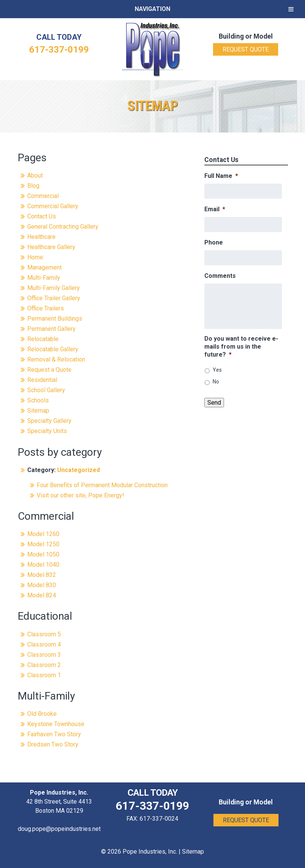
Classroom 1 (44, 675)
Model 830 (42, 585)
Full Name (221, 176)
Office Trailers (46, 308)
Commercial (43, 196)
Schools (38, 400)
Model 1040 (43, 565)
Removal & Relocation (56, 359)
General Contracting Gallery (63, 227)
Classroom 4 (44, 644)
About (35, 175)
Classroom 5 (44, 634)
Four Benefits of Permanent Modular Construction (102, 485)
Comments (220, 276)
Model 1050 (43, 554)
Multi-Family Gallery (54, 288)
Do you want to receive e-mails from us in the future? (241, 347)
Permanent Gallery (51, 329)
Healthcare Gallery (51, 247)
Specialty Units (47, 431)
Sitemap (38, 411)
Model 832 (42, 575)
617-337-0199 (59, 50)
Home (35, 257)
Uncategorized (79, 470)
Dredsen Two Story (53, 744)
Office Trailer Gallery (54, 298)
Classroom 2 (44, 665)
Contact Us (42, 216)
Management (44, 267)
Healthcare (41, 237)
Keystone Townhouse (56, 724)
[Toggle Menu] (291, 9)
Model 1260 (43, 534)
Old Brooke (42, 714)
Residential (42, 380)
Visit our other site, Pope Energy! (80, 495)
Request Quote (246, 49)
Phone (214, 242)
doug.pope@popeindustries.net (59, 829)
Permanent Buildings (55, 319)
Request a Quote (49, 370)
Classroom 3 (44, 655)
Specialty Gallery (49, 421)
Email (215, 209)
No (216, 382)
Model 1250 (43, 544)
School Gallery (46, 390)
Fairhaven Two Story (54, 734)
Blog (33, 186)
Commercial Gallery (53, 206)
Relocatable (43, 339)
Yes (217, 370)
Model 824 (42, 595)
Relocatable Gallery (53, 349)
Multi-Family (44, 278)
